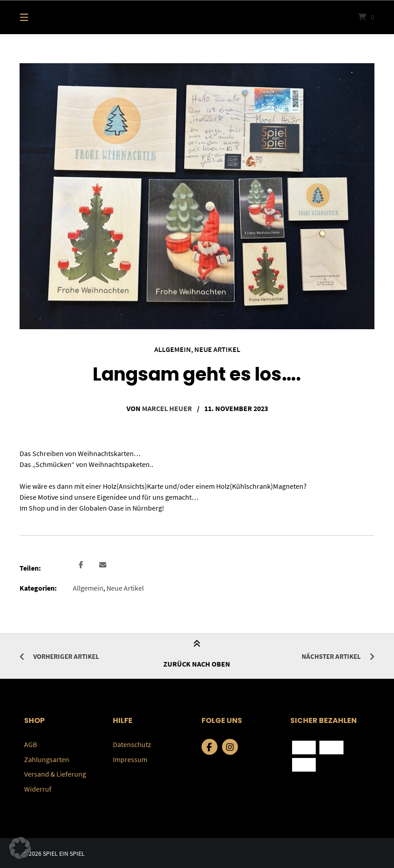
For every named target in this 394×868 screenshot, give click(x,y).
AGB (30, 744)
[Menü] (40, 17)
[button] (81, 565)
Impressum (130, 758)
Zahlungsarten (47, 758)
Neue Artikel (217, 349)
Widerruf (38, 788)
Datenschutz (132, 744)
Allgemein (173, 349)
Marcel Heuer (167, 408)
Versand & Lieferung (55, 773)
